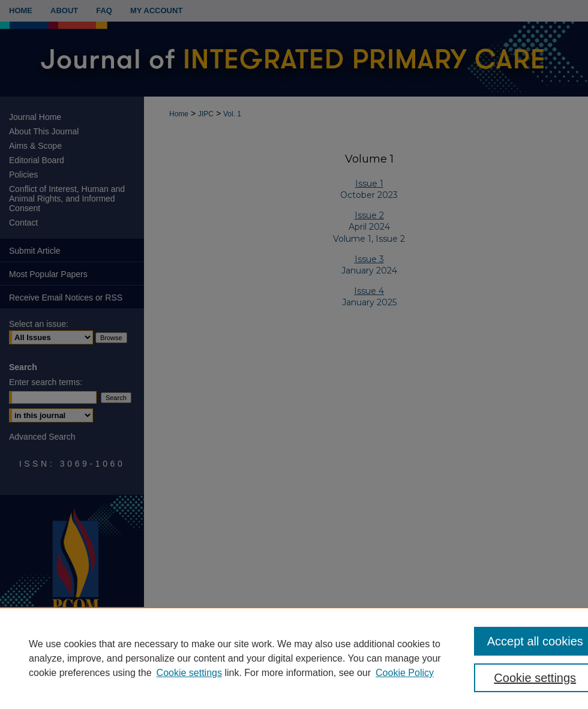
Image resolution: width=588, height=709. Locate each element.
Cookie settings (189, 673)
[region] (294, 658)
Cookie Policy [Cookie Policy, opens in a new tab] (405, 673)
